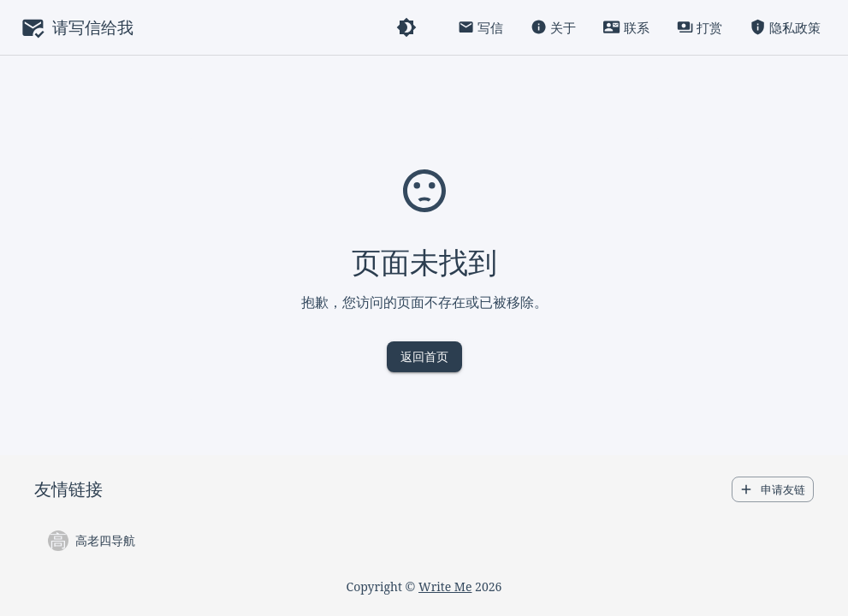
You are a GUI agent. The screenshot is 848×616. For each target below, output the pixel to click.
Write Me (445, 586)
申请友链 (773, 490)
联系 (626, 28)
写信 (480, 28)
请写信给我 (93, 27)
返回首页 (424, 357)
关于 (553, 28)
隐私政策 (785, 28)
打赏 (700, 28)
